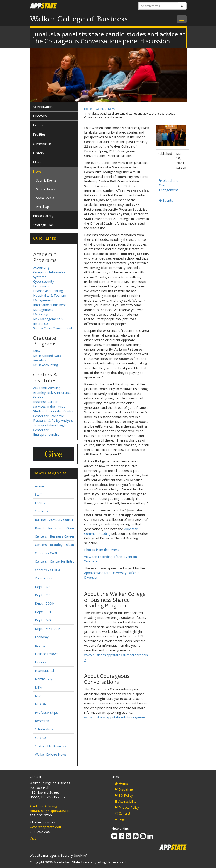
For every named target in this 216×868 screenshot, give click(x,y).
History (39, 153)
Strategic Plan (43, 225)
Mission (39, 162)
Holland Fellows (47, 654)
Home (88, 109)
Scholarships (44, 729)
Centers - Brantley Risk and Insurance (63, 545)
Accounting (41, 267)
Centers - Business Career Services (61, 536)
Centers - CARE (46, 553)
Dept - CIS (43, 595)
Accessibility (126, 801)
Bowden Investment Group (55, 528)
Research (42, 721)
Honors (41, 662)
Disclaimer (124, 789)
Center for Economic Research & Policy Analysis (53, 418)
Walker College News (51, 754)
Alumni (40, 486)
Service (40, 737)
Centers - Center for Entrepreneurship (64, 561)
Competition (44, 578)
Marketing (41, 314)
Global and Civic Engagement (169, 185)
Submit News (46, 189)
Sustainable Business (51, 746)
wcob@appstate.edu (45, 827)
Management (43, 309)
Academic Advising (47, 388)
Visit (33, 838)
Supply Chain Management (53, 328)
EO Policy (124, 795)
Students (42, 511)
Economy (42, 637)
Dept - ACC (43, 587)
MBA (37, 351)
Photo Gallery (43, 216)
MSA (38, 696)
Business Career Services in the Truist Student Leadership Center (53, 406)
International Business (50, 305)
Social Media (45, 198)
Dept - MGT (44, 620)
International (44, 670)
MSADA (40, 704)
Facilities (39, 134)
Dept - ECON (45, 603)
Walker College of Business (79, 19)
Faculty (40, 503)
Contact (122, 813)
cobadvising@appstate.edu (50, 811)
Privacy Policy (127, 807)
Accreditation (43, 107)
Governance (42, 144)
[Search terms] (158, 6)
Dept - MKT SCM (48, 629)
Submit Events (46, 180)
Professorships (46, 712)
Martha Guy (44, 679)
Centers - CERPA (48, 570)
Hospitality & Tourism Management (50, 298)
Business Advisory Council (54, 519)
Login (121, 819)
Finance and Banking (48, 291)
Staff (38, 494)
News (111, 109)
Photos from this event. (102, 550)
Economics (41, 286)
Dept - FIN (43, 612)
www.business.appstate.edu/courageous (115, 717)
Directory (40, 116)
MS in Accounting (46, 365)
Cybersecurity (44, 281)
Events (166, 200)
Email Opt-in (45, 207)
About (100, 109)
